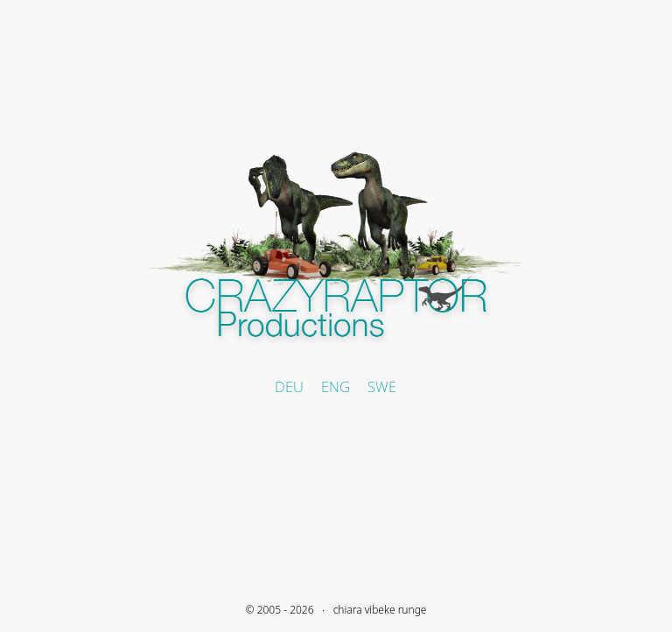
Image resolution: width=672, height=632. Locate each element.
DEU (289, 386)
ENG (336, 386)
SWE (382, 386)
